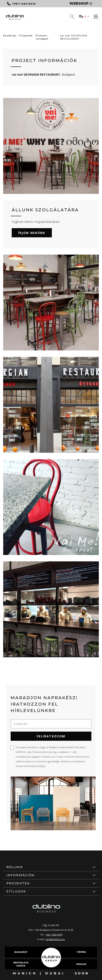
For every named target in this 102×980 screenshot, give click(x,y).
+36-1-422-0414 (54, 935)
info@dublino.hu (55, 939)
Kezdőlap (10, 35)
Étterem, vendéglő (42, 37)
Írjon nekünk (32, 233)
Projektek (26, 35)
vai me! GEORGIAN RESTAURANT (74, 37)
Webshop (81, 4)
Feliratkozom (51, 736)
